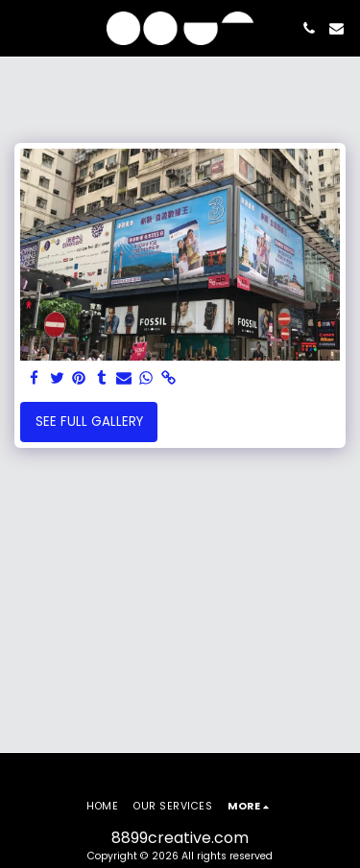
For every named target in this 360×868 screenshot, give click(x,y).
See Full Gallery (89, 422)
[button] (21, 28)
